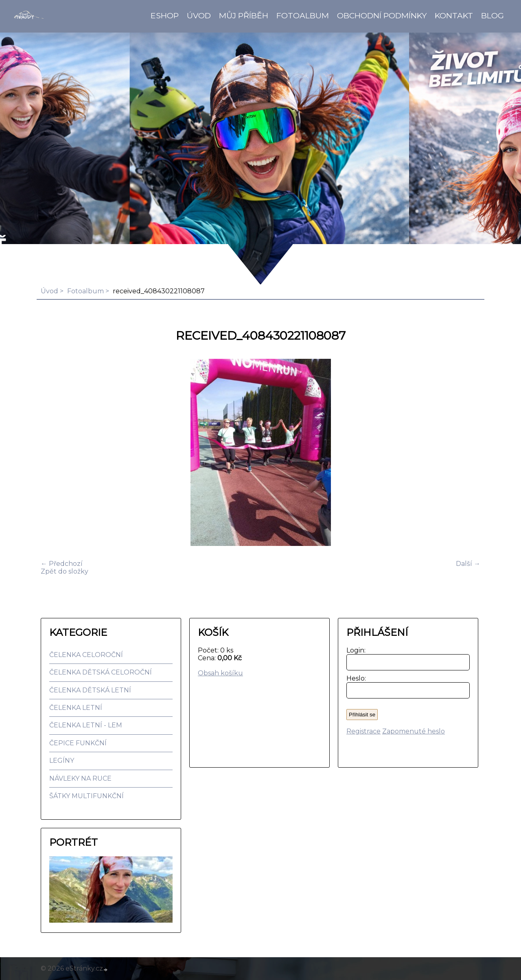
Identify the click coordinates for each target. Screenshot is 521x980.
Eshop (165, 15)
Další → (468, 564)
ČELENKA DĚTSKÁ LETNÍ (90, 690)
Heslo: (354, 678)
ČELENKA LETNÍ (76, 708)
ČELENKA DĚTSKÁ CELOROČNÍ (101, 672)
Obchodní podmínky (382, 15)
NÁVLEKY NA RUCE (80, 778)
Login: (354, 650)
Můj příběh (244, 15)
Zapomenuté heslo (414, 731)
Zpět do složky (65, 571)
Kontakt (454, 15)
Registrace (363, 731)
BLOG (493, 15)
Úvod (199, 15)
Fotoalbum (303, 15)
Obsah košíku (220, 673)
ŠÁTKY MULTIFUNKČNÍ (86, 796)
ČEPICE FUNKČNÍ (78, 743)
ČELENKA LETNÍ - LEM (86, 725)
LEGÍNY (62, 761)
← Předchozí (62, 564)
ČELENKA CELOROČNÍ (86, 655)
